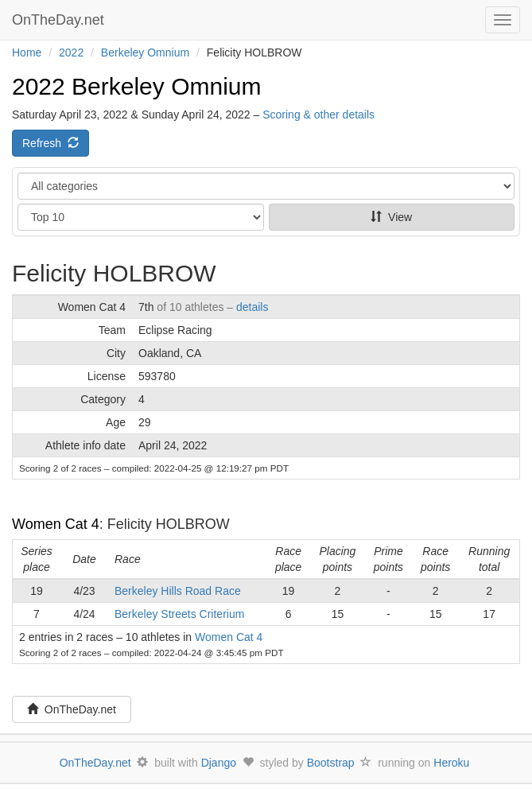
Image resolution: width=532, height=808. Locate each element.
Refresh (50, 143)
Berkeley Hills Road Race (178, 591)
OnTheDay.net (60, 20)
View (391, 217)
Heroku (451, 763)
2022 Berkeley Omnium (136, 86)
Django (219, 763)
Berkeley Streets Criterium (179, 614)
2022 (71, 52)
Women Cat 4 (56, 524)
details (252, 307)
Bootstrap (331, 763)
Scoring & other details (318, 115)
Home (27, 52)
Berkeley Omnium (145, 52)
